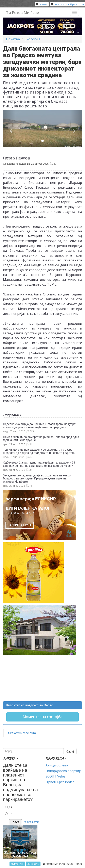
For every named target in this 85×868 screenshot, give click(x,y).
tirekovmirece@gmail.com (69, 4)
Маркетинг (17, 864)
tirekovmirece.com (22, 733)
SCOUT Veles (55, 776)
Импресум (33, 864)
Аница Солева (57, 765)
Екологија (32, 39)
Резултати (31, 822)
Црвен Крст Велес (60, 782)
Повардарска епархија (64, 771)
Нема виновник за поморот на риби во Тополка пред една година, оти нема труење (41, 438)
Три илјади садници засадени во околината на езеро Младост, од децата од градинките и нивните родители (39, 451)
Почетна (13, 39)
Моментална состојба (42, 717)
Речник (43, 4)
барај (70, 751)
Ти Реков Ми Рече (22, 12)
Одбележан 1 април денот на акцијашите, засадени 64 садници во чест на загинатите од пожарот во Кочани (39, 464)
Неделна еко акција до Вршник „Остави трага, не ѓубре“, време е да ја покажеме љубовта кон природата (40, 426)
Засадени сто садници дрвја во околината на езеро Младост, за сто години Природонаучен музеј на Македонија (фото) (37, 479)
